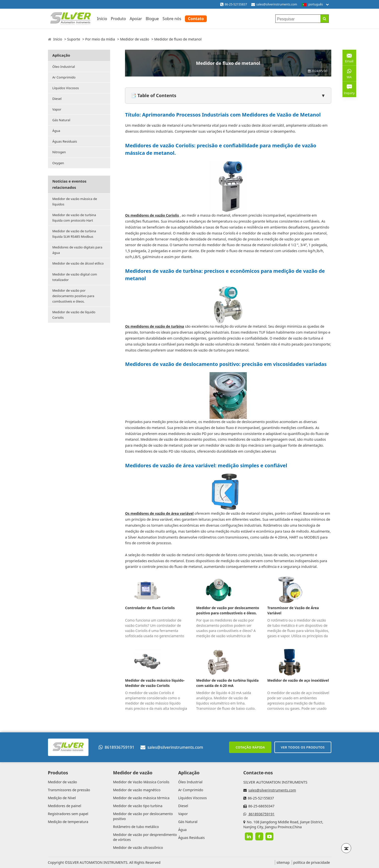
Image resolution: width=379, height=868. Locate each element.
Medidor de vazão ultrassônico (138, 848)
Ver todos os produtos (303, 747)
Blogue (152, 19)
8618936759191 (116, 747)
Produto (118, 19)
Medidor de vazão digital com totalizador (75, 277)
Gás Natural (61, 120)
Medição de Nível (62, 798)
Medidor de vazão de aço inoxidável (298, 680)
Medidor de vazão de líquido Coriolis (74, 315)
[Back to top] (346, 848)
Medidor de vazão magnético (137, 790)
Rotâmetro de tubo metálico (136, 827)
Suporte (74, 39)
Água (56, 131)
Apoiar (136, 19)
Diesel (57, 99)
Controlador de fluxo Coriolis (150, 608)
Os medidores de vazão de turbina (154, 326)
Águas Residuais (65, 141)
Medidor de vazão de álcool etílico (78, 263)
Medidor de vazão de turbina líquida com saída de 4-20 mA (227, 683)
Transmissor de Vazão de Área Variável (293, 610)
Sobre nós (172, 19)
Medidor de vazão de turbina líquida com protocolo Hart (74, 218)
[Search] (324, 19)
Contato (196, 19)
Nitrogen (59, 152)
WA (349, 73)
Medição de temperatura (68, 822)
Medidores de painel (65, 806)
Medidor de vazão (135, 39)
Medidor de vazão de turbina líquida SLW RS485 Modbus (74, 234)
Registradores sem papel (68, 814)
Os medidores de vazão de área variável (159, 513)
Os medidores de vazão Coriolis (152, 215)
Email (349, 57)
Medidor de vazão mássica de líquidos (75, 201)
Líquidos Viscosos (66, 88)
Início (102, 19)
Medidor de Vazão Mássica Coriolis (141, 782)
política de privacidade (312, 862)
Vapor (57, 109)
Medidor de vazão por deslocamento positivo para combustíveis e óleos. (73, 296)
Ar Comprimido (64, 77)
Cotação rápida (250, 747)
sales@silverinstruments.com (277, 4)
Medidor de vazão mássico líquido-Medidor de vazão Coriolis (155, 683)
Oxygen (58, 163)
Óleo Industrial (64, 67)
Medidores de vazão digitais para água (77, 250)
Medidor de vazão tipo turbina (138, 806)
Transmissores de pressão (69, 790)
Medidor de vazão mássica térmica (141, 798)
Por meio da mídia (100, 39)
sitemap (283, 862)
